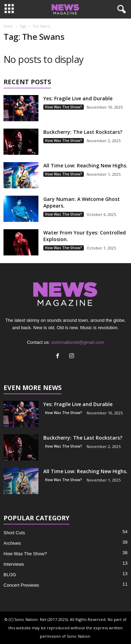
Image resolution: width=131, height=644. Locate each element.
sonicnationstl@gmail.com (78, 342)
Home (8, 26)
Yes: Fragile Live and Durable (78, 98)
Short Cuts (14, 533)
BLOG (10, 575)
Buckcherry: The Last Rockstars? (83, 132)
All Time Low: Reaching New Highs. (85, 165)
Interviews (14, 564)
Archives (12, 543)
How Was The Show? (64, 107)
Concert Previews (21, 585)
